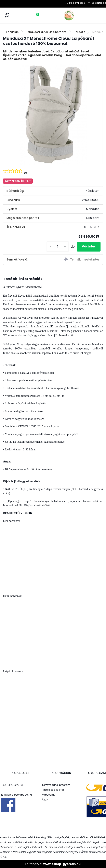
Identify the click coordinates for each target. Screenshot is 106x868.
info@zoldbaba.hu (20, 795)
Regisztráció (99, 3)
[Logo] (78, 15)
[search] (7, 15)
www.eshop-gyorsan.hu (62, 864)
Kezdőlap (12, 32)
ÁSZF (45, 800)
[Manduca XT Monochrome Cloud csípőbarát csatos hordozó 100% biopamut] (53, 114)
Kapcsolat (48, 795)
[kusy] (58, 247)
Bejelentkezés (77, 3)
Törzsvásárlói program (56, 785)
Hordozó (79, 32)
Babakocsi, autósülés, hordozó (46, 32)
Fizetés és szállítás (53, 790)
